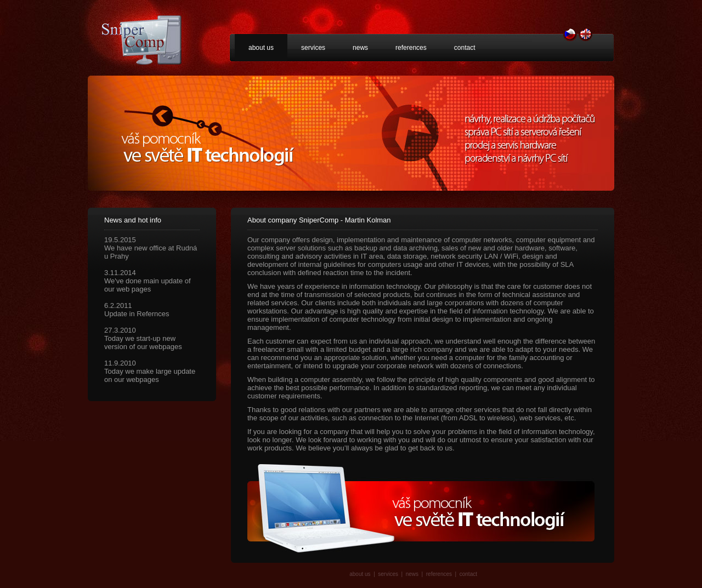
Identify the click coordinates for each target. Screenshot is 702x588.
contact (465, 48)
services (313, 48)
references (411, 48)
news (360, 48)
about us (261, 48)
